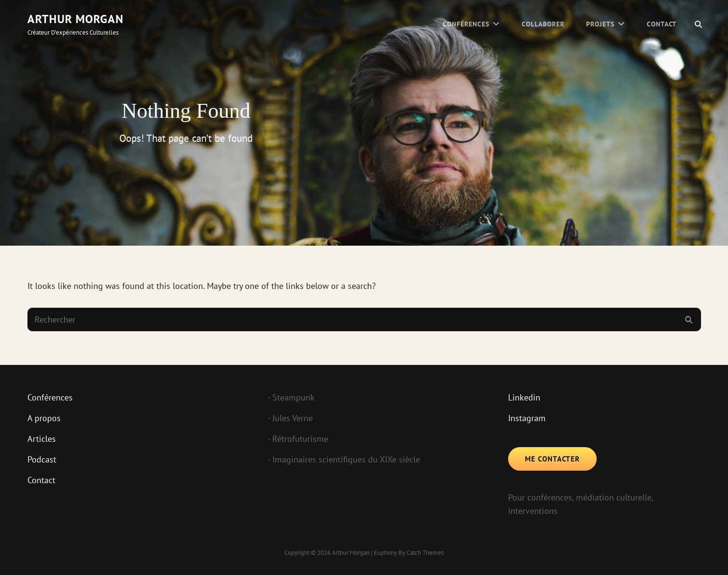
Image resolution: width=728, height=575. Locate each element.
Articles (42, 439)
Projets (600, 24)
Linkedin (524, 397)
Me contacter (552, 459)
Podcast (42, 459)
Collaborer (543, 24)
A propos (44, 418)
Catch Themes (425, 553)
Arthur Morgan (76, 19)
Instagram (527, 418)
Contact (662, 24)
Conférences (466, 24)
